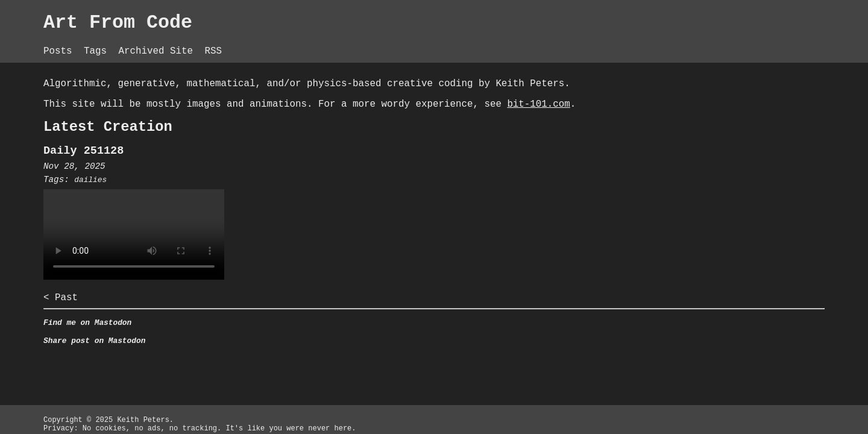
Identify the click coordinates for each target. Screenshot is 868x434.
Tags (253, 42)
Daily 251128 (237, 176)
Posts (212, 42)
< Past (212, 327)
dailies (245, 207)
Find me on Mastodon (242, 355)
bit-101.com (330, 124)
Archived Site (319, 42)
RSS (380, 42)
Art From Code (276, 24)
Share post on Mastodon (250, 376)
